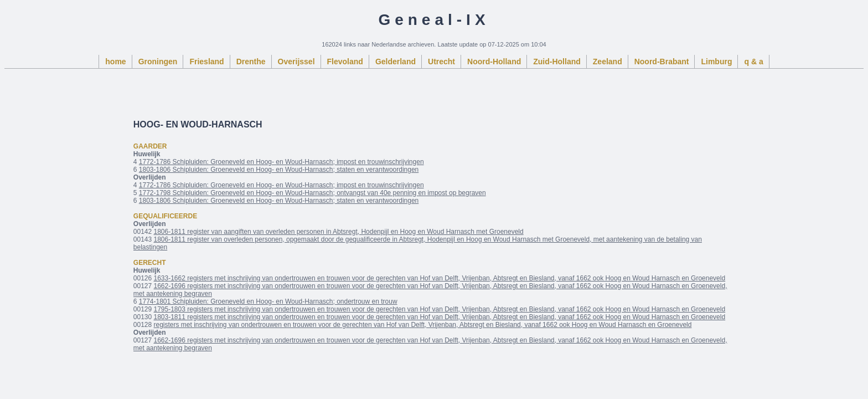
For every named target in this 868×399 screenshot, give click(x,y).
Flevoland (345, 62)
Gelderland (396, 62)
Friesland (206, 62)
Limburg (716, 62)
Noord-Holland (494, 62)
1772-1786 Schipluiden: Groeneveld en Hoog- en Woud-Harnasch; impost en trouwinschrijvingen (281, 162)
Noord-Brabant (662, 62)
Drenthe (251, 62)
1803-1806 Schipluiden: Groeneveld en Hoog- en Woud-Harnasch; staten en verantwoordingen (279, 170)
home (115, 62)
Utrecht (441, 62)
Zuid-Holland (557, 62)
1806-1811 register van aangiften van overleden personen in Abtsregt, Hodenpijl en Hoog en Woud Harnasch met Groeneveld (339, 232)
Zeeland (608, 62)
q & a (753, 62)
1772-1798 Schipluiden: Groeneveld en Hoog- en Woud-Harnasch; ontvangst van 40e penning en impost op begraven (312, 193)
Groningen (158, 62)
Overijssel (296, 62)
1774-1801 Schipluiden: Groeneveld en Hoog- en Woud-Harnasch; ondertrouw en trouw (268, 301)
